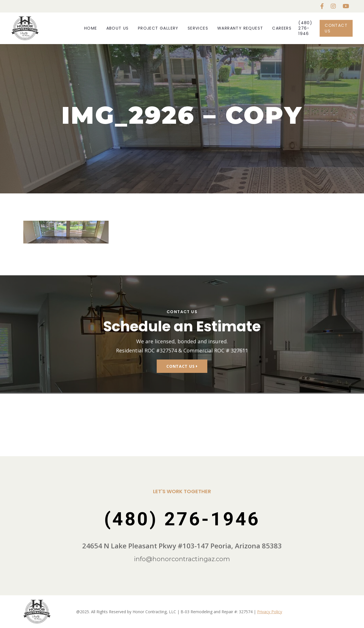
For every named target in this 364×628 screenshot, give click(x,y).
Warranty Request (240, 28)
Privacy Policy (270, 612)
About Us (118, 28)
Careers (282, 28)
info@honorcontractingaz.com (182, 559)
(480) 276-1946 (305, 28)
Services (198, 28)
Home (91, 28)
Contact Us (336, 28)
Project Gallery (158, 28)
